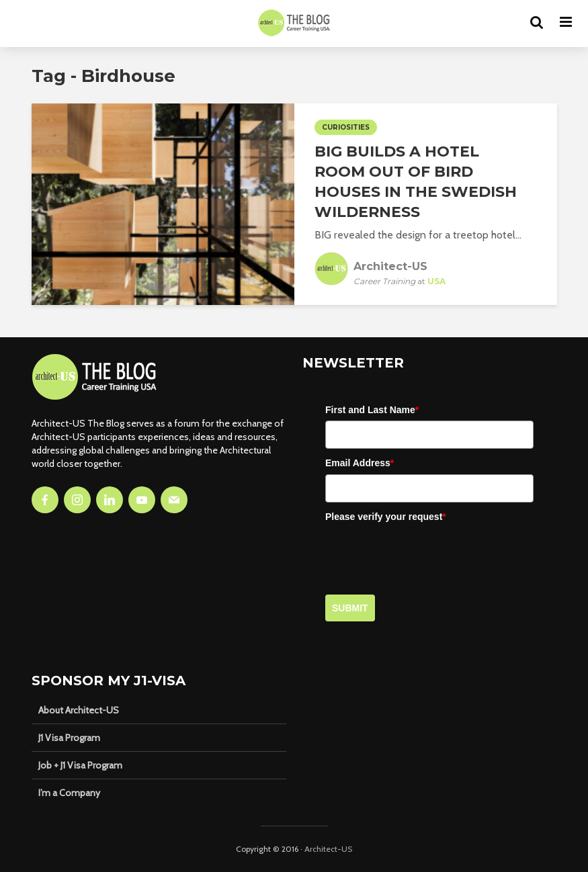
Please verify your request (386, 517)
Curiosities (346, 127)
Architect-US (328, 849)
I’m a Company (69, 793)
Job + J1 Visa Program (80, 765)
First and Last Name (372, 410)
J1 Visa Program (69, 738)
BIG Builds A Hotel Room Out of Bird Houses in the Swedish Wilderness (416, 182)
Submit (350, 608)
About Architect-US (79, 710)
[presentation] (427, 554)
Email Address (360, 463)
